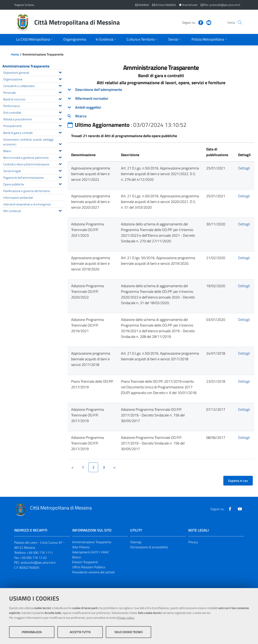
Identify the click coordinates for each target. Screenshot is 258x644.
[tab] (161, 90)
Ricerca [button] (81, 116)
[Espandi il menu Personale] (60, 92)
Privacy (193, 542)
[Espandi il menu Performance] (60, 105)
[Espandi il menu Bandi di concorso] (60, 99)
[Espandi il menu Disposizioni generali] (60, 72)
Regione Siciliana (24, 5)
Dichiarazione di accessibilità (149, 547)
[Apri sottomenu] (35, 40)
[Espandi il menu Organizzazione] (60, 79)
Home (15, 54)
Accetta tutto (80, 632)
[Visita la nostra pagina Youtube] (203, 22)
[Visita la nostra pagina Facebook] (195, 22)
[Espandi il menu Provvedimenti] (60, 125)
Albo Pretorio (81, 547)
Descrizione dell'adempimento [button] (99, 90)
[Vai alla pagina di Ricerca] (239, 22)
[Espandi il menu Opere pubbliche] (60, 184)
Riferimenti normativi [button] (92, 98)
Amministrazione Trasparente (26, 66)
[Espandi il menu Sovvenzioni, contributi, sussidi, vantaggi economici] (60, 144)
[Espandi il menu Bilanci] (60, 150)
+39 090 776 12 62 (33, 558)
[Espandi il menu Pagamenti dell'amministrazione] (60, 177)
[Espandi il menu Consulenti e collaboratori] (60, 85)
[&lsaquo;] (72, 467)
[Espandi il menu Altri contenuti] (60, 210)
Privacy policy (126, 618)
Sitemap (136, 542)
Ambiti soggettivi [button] (88, 107)
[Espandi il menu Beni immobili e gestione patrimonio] (60, 157)
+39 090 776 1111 (40, 553)
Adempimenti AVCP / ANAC (91, 552)
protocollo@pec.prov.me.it (38, 562)
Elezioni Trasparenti (85, 562)
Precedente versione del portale (93, 572)
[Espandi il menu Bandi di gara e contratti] (60, 132)
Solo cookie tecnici (129, 632)
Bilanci (77, 557)
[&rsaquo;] (114, 467)
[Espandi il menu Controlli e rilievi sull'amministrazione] (60, 164)
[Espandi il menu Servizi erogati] (60, 170)
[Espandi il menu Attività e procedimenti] (60, 119)
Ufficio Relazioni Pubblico (89, 567)
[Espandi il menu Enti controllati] (60, 112)
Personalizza (32, 632)
